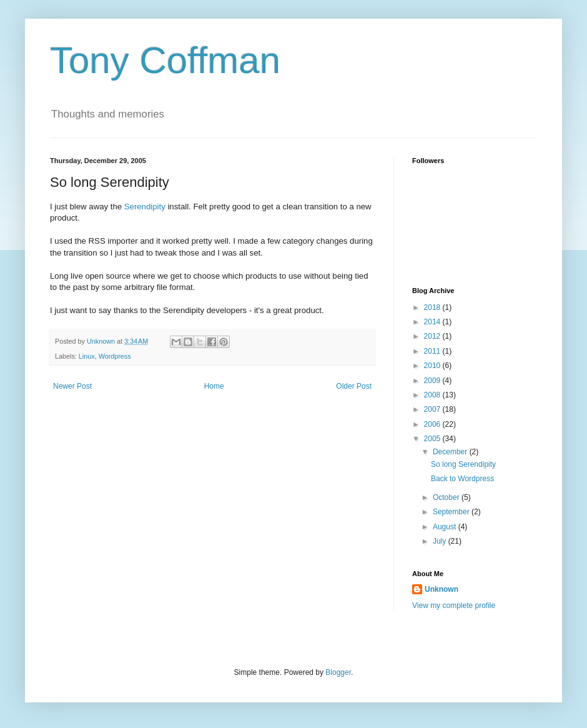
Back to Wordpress (462, 479)
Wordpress (115, 356)
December (451, 452)
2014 (433, 322)
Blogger (338, 672)
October (447, 497)
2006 (433, 424)
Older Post (354, 386)
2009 (433, 381)
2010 (433, 366)
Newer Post (72, 386)
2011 (433, 351)
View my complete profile (454, 606)
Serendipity (145, 207)
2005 (433, 439)
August (446, 527)
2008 (433, 395)
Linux (87, 356)
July (441, 541)
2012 (433, 336)
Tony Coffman (165, 60)
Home (214, 386)
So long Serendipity (463, 464)
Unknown (441, 589)
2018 (433, 307)
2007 (433, 409)
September (452, 512)
